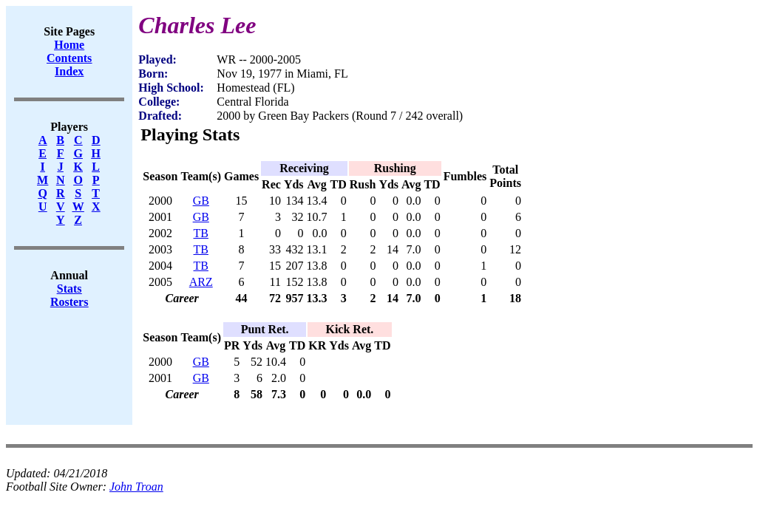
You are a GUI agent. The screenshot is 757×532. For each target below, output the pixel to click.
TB (201, 233)
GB (201, 201)
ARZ (201, 282)
